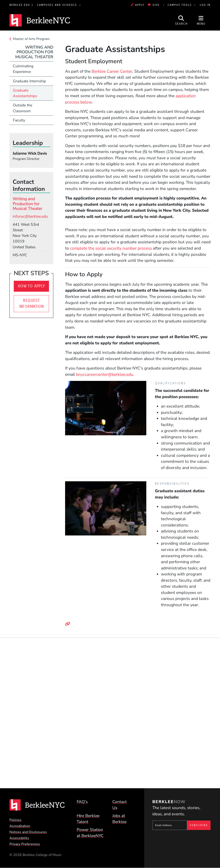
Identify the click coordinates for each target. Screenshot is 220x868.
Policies (15, 820)
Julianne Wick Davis (30, 153)
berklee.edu (20, 5)
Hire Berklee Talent (88, 819)
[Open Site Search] (181, 20)
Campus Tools (180, 5)
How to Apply (31, 286)
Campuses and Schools (58, 5)
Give (154, 5)
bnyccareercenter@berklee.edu (105, 374)
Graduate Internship (29, 81)
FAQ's (82, 802)
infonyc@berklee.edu (30, 216)
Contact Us (120, 805)
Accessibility (19, 838)
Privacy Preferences (25, 844)
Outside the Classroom (23, 108)
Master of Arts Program (31, 39)
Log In (205, 5)
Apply (137, 5)
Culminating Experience (23, 69)
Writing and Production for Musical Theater (34, 52)
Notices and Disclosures (28, 832)
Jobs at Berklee (119, 819)
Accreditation (20, 826)
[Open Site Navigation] (201, 20)
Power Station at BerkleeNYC (90, 833)
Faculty (19, 120)
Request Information (31, 304)
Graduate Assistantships (25, 93)
